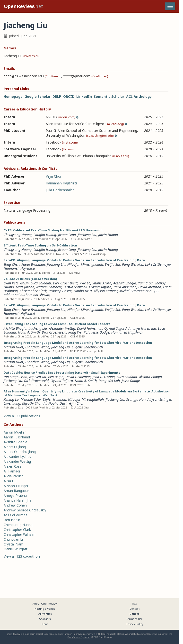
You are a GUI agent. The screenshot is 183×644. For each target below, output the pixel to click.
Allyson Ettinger (106, 291)
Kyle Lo (85, 283)
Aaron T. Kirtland (17, 437)
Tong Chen (12, 264)
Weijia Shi (113, 264)
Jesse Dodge (100, 332)
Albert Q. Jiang (15, 447)
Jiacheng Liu (87, 235)
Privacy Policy (135, 624)
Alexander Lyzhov (17, 457)
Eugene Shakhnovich (87, 347)
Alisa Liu (10, 481)
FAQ (135, 604)
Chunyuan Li (13, 539)
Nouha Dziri (83, 291)
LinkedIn (84, 96)
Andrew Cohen (15, 505)
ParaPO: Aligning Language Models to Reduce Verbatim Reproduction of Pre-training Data (74, 260)
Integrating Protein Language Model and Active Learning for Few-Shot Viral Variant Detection (78, 343)
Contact (135, 609)
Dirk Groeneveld (65, 283)
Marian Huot (13, 347)
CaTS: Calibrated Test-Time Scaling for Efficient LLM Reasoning (53, 230)
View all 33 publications (22, 416)
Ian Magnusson (15, 377)
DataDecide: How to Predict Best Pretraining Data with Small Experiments (62, 373)
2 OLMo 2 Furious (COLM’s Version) (30, 279)
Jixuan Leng (67, 235)
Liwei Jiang (12, 403)
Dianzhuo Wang (37, 347)
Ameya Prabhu (15, 495)
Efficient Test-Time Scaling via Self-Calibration (40, 245)
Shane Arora (102, 283)
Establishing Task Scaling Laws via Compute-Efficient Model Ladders (57, 324)
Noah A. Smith (29, 332)
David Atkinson (150, 287)
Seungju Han (136, 399)
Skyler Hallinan (54, 399)
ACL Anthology (139, 96)
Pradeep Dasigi (60, 291)
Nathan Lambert (49, 287)
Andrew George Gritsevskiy (25, 510)
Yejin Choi (53, 176)
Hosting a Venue (45, 609)
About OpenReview (45, 604)
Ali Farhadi (12, 471)
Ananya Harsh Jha (142, 328)
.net (23, 6)
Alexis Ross (13, 466)
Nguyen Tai (38, 377)
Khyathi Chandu (34, 403)
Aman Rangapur (16, 491)
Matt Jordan (25, 287)
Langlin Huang (45, 235)
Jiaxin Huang (108, 235)
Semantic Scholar (109, 96)
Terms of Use (135, 619)
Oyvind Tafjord (100, 287)
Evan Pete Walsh (16, 283)
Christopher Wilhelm (20, 534)
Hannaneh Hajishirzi (61, 183)
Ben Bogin (56, 377)
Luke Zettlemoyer (158, 264)
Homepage (13, 96)
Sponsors (45, 619)
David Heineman (90, 328)
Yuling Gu (145, 283)
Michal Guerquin (132, 291)
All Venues (45, 614)
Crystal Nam (13, 544)
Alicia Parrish (14, 476)
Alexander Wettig (62, 328)
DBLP (57, 96)
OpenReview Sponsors (79, 637)
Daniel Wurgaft (16, 549)
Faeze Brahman (33, 264)
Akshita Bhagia (125, 283)
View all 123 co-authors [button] (22, 556)
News (45, 624)
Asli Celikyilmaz (15, 515)
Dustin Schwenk (75, 287)
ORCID (69, 96)
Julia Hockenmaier (60, 190)
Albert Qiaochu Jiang (20, 452)
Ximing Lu (11, 399)
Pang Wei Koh (133, 264)
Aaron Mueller (15, 432)
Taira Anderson (125, 287)
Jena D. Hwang (104, 377)
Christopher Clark (33, 291)
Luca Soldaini (41, 283)
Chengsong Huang (18, 235)
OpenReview (13, 634)
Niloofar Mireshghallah (85, 264)
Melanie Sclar (31, 399)
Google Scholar (38, 96)
